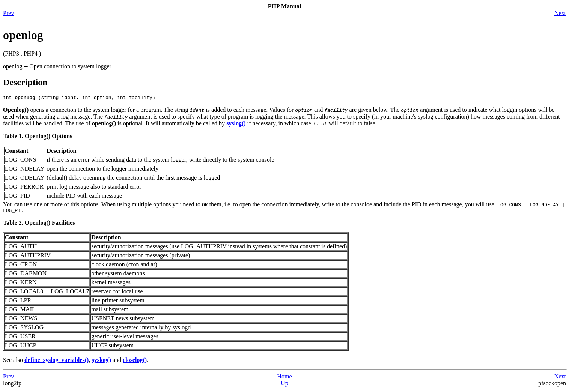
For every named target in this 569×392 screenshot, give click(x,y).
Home (284, 379)
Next (560, 13)
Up (284, 385)
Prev (8, 13)
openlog (23, 35)
